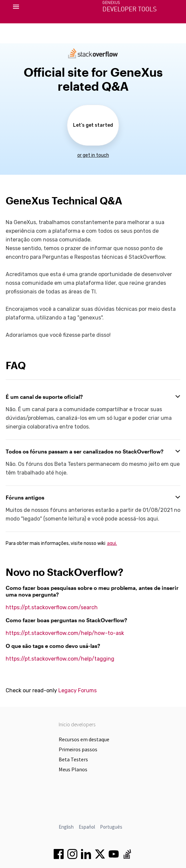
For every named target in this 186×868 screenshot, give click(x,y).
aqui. (112, 543)
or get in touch (93, 155)
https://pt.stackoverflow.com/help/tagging (60, 659)
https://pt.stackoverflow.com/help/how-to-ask (65, 633)
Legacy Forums (77, 690)
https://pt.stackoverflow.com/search (52, 607)
